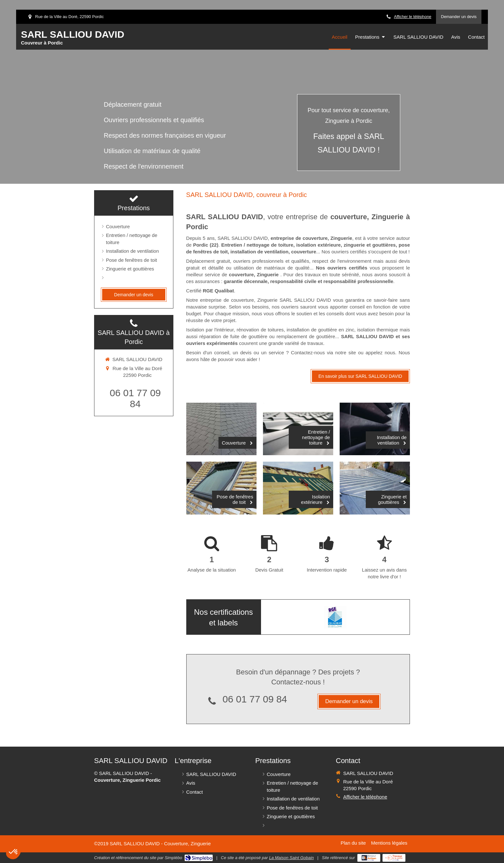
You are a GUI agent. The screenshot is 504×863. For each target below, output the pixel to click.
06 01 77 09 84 (255, 699)
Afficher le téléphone (412, 17)
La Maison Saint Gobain (291, 858)
